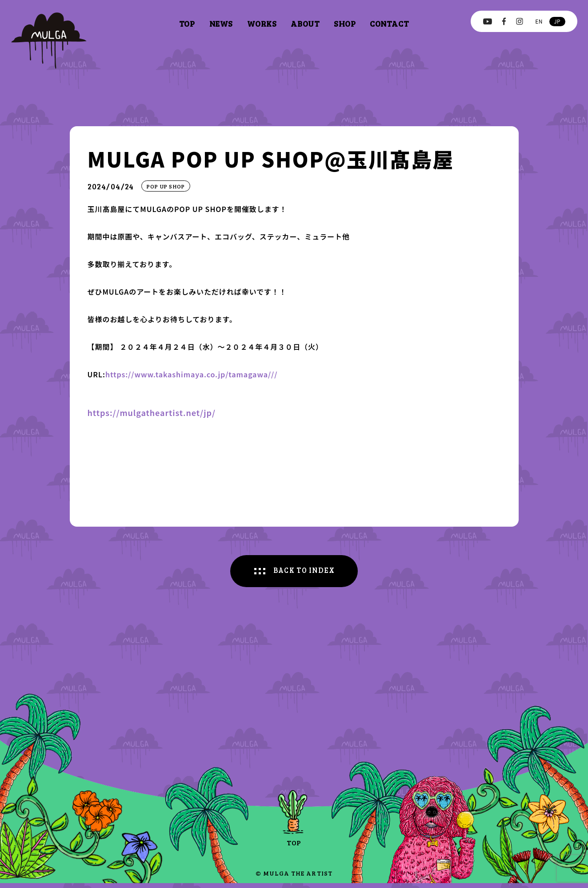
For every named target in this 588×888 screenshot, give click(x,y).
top (187, 24)
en (539, 21)
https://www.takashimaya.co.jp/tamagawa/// (201, 374)
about (305, 24)
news (221, 24)
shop (345, 24)
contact (389, 24)
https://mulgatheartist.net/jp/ (152, 414)
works (262, 24)
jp (557, 21)
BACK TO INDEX (305, 574)
